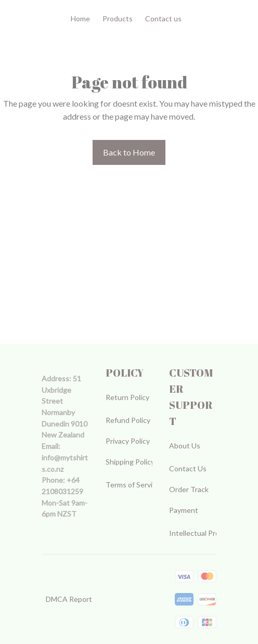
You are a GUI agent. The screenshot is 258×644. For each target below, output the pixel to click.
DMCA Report (69, 599)
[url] (65, 463)
